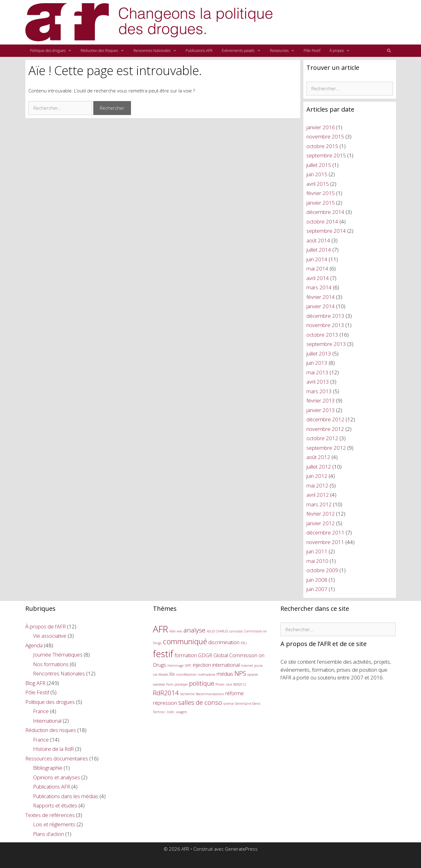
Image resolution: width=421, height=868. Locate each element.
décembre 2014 (325, 212)
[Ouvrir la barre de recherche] (389, 51)
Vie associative (50, 636)
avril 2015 (318, 184)
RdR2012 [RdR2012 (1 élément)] (240, 684)
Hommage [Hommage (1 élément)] (175, 666)
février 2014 (321, 297)
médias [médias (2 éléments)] (225, 674)
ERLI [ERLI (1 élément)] (244, 643)
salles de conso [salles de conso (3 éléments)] (200, 702)
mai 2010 (317, 561)
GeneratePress (241, 849)
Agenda (34, 645)
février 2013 (321, 400)
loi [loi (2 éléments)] (172, 674)
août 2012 (318, 457)
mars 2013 (319, 391)
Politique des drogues (53, 51)
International (47, 721)
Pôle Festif (312, 51)
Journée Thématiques (58, 655)
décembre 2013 (325, 316)
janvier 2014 (321, 306)
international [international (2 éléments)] (226, 665)
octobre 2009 (322, 570)
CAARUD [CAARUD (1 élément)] (222, 631)
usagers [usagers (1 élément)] (181, 712)
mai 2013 (317, 372)
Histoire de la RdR (53, 749)
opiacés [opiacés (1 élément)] (253, 674)
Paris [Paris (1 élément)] (170, 684)
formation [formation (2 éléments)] (186, 655)
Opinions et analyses (57, 777)
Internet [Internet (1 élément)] (247, 666)
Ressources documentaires (57, 758)
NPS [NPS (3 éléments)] (240, 673)
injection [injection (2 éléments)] (202, 665)
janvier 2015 (321, 203)
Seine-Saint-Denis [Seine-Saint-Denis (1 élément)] (248, 704)
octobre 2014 (322, 221)
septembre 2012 (326, 448)
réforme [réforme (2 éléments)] (234, 693)
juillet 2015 (319, 165)
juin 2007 (317, 589)
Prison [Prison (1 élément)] (220, 684)
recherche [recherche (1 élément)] (187, 694)
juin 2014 (317, 259)
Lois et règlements (54, 824)
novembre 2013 (325, 325)
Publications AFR (199, 51)
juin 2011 (317, 551)
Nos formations (51, 664)
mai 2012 (317, 485)
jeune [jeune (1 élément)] (258, 666)
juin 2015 (317, 174)
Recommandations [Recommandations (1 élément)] (210, 694)
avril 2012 (318, 495)
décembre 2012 (325, 419)
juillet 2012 (319, 467)
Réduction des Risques (105, 51)
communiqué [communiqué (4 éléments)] (185, 641)
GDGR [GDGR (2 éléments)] (205, 655)
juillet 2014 (319, 250)
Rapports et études (55, 805)
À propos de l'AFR (46, 626)
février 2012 (321, 514)
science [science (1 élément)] (229, 704)
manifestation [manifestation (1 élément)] (186, 674)
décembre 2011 (325, 532)
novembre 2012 (325, 429)
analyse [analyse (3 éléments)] (194, 630)
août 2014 (318, 240)
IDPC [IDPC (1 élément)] (188, 666)
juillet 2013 (319, 353)
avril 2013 (318, 382)
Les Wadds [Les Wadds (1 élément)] (161, 674)
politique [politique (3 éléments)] (202, 683)
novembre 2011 (325, 542)
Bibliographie (48, 768)
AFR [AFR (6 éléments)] (160, 629)
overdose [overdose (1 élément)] (159, 684)
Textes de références (50, 815)
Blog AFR (35, 683)
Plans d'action (48, 834)
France (41, 711)
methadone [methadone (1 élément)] (207, 674)
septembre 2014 (326, 231)
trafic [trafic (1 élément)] (171, 712)
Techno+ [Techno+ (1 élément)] (159, 712)
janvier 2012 (321, 523)
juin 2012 (317, 476)
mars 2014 (319, 287)
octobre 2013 (322, 335)
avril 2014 (318, 278)
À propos (342, 51)
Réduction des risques (51, 730)
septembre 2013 (326, 344)
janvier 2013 (321, 410)
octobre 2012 (322, 438)
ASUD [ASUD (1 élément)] (211, 631)
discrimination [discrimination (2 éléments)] (224, 642)
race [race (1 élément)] (229, 684)
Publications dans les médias (66, 796)
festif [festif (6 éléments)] (163, 654)
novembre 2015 (325, 136)
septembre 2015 (326, 155)
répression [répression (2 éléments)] (165, 703)
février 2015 (321, 193)
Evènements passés (244, 51)
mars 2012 (319, 504)
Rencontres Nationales (157, 51)
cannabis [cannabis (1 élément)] (236, 631)
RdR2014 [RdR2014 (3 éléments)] (166, 693)
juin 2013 (317, 363)
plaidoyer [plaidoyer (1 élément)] (181, 684)
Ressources (285, 51)
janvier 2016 (321, 127)
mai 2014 (317, 268)
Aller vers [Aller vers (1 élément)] (176, 631)
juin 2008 (317, 580)
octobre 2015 (322, 146)
